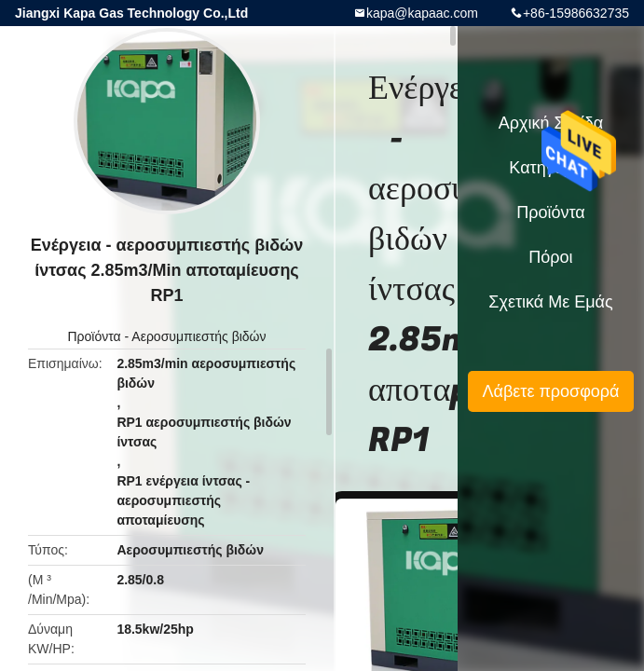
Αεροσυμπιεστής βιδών (199, 336)
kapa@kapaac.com (422, 13)
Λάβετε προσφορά (550, 391)
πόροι (550, 257)
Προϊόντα (94, 336)
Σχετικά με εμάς (550, 302)
